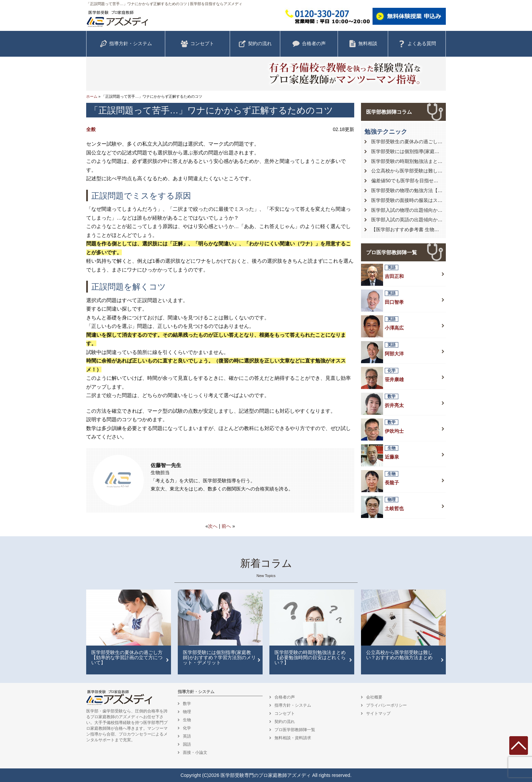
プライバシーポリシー (386, 705)
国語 (187, 744)
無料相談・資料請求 (293, 738)
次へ (213, 526)
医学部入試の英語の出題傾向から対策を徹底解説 (423, 220)
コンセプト (197, 44)
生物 (187, 720)
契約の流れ (255, 44)
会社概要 (374, 697)
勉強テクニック (386, 132)
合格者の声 (309, 44)
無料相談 (363, 44)
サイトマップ (378, 713)
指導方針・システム (126, 44)
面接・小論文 (195, 752)
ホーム (92, 96)
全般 (91, 129)
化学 (187, 728)
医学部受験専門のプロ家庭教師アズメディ (266, 775)
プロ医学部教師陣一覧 (392, 252)
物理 (187, 712)
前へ (226, 526)
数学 (187, 704)
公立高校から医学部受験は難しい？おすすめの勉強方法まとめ (438, 171)
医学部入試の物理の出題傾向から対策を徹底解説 (423, 210)
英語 (187, 736)
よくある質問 (417, 44)
